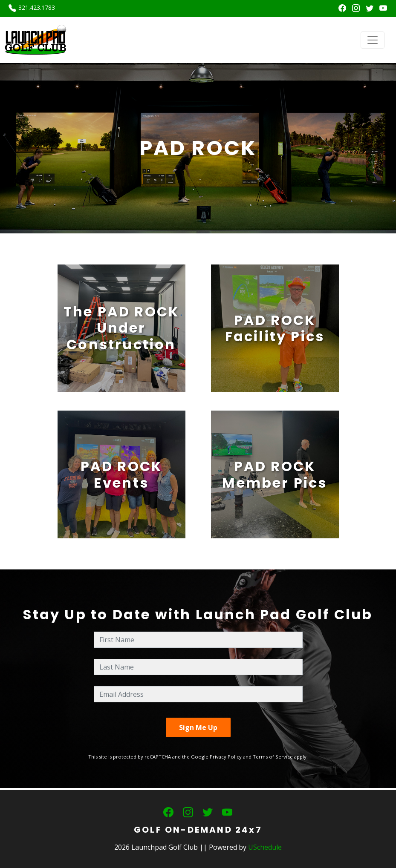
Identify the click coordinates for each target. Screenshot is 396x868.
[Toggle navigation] (373, 40)
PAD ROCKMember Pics (275, 474)
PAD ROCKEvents (121, 474)
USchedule (265, 847)
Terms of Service (273, 757)
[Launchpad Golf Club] (36, 39)
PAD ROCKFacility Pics (275, 328)
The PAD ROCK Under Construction (121, 328)
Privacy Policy (226, 757)
